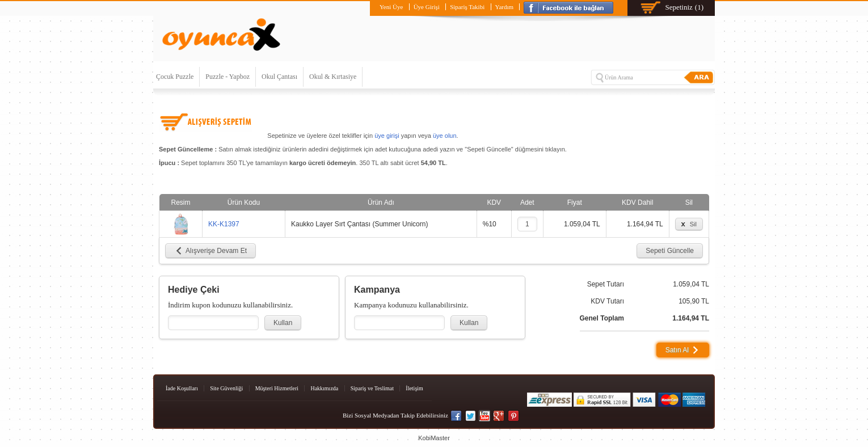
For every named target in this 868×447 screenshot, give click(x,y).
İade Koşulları (182, 388)
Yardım (505, 7)
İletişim (414, 388)
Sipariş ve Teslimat (372, 388)
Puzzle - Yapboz (227, 77)
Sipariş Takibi (467, 7)
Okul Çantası (279, 77)
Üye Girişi (427, 7)
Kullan (283, 323)
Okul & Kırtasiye (333, 77)
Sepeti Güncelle (670, 251)
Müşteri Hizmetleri (277, 388)
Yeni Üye (391, 7)
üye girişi (387, 136)
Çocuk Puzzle (175, 77)
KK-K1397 (224, 224)
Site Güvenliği (226, 388)
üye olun (445, 136)
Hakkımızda (324, 388)
